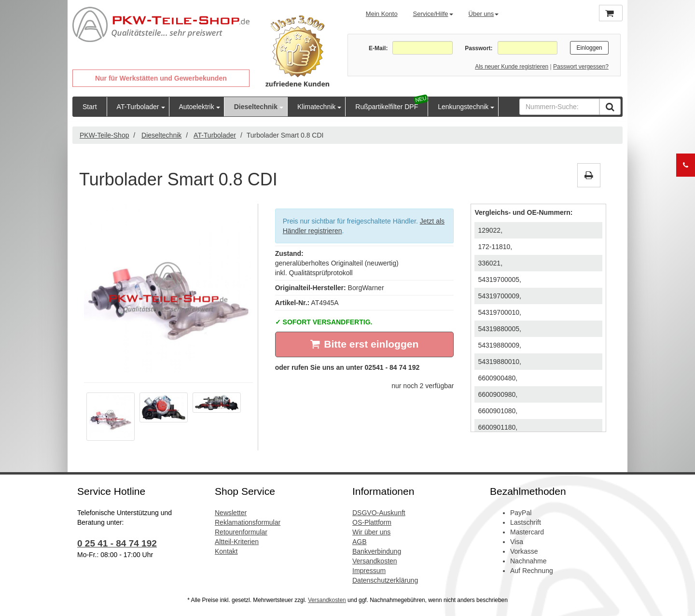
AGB (360, 542)
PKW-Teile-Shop (104, 135)
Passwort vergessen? (581, 67)
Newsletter (231, 513)
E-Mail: (378, 48)
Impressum (369, 571)
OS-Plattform (372, 522)
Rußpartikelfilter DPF (387, 107)
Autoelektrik (197, 107)
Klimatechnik (316, 107)
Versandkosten (375, 561)
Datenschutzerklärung (385, 580)
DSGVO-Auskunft (379, 513)
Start (90, 107)
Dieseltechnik (256, 107)
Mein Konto (382, 14)
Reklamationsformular (248, 522)
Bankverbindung (377, 551)
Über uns (484, 14)
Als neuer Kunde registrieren (512, 67)
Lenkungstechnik (463, 107)
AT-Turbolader (138, 107)
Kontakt (226, 551)
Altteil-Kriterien (237, 542)
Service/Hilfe (433, 14)
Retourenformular (241, 532)
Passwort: (479, 48)
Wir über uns (371, 532)
